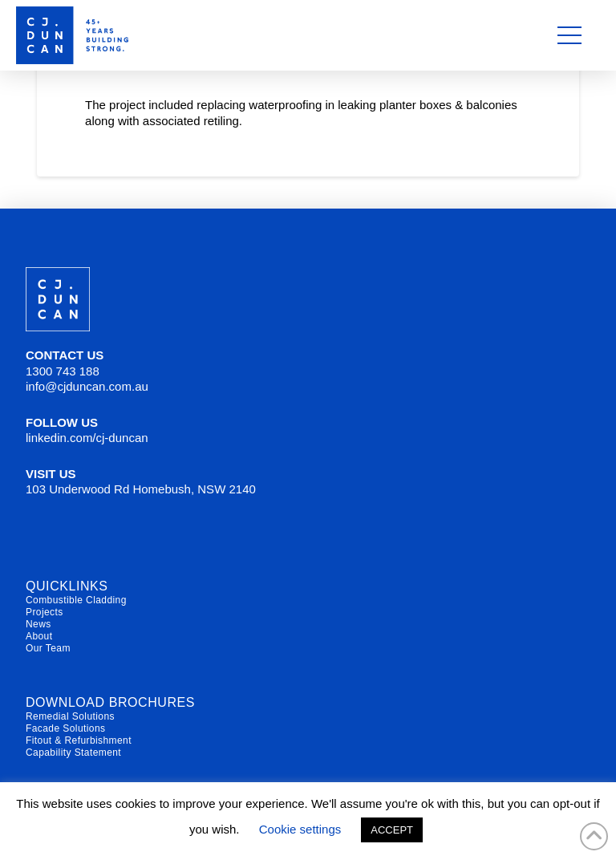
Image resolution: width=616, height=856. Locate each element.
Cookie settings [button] (300, 829)
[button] (569, 35)
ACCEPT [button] (392, 830)
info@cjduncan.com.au (87, 386)
